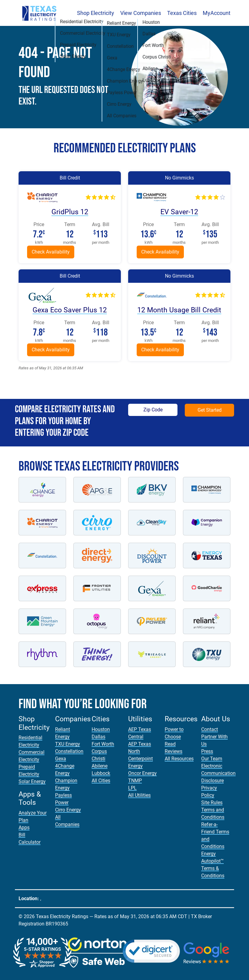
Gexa (61, 759)
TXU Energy (68, 744)
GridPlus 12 (70, 212)
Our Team (212, 759)
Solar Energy (32, 781)
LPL (132, 788)
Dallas (98, 737)
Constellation (69, 751)
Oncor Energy (142, 773)
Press (207, 751)
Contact (210, 729)
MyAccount (217, 13)
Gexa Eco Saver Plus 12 (70, 310)
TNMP (135, 781)
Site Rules (212, 802)
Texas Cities (182, 13)
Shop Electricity (96, 13)
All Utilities (139, 795)
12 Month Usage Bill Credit (179, 310)
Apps (24, 827)
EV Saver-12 (179, 212)
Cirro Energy (68, 810)
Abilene (100, 766)
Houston (101, 729)
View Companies (141, 13)
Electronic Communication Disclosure (218, 773)
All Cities (101, 781)
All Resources (179, 759)
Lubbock (101, 773)
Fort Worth (103, 744)
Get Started (210, 410)
